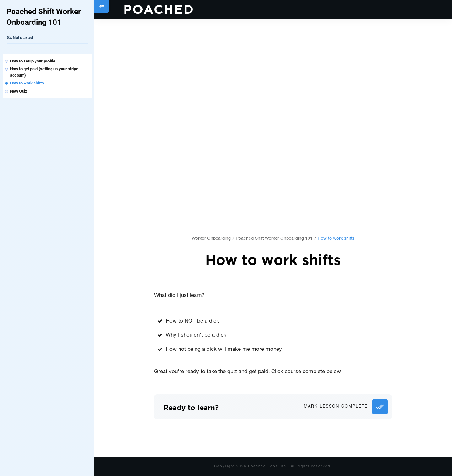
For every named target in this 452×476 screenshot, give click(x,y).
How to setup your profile (33, 61)
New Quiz (19, 91)
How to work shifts (27, 83)
